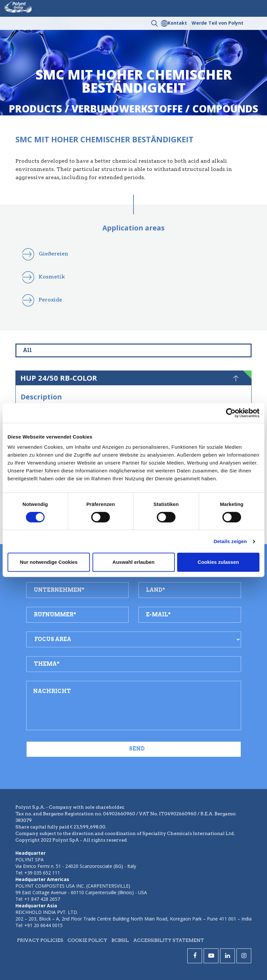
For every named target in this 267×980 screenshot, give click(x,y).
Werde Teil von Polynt (217, 23)
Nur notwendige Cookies (49, 562)
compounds (225, 109)
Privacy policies (40, 940)
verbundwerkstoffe (127, 109)
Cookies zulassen (218, 562)
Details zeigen (230, 541)
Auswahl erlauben (133, 562)
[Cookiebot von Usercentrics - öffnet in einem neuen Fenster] (231, 413)
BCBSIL (120, 940)
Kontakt (177, 23)
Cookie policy (87, 940)
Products (35, 109)
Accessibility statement (169, 940)
